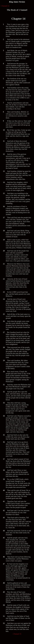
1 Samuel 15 (17, 634)
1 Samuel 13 (5, 6)
